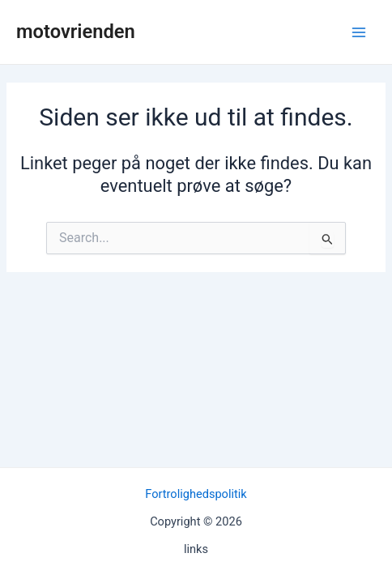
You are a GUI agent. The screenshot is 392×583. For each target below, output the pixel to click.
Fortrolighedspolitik (196, 494)
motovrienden (76, 32)
